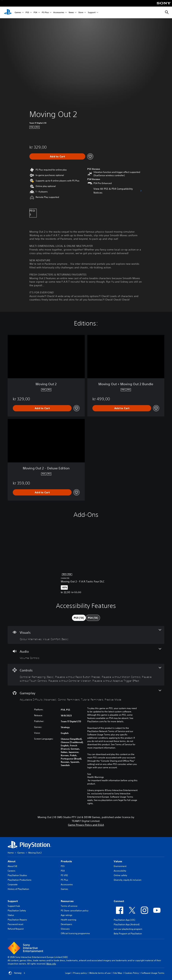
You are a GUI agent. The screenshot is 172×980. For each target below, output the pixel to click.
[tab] (79, 618)
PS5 (27, 13)
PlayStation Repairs (17, 920)
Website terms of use (100, 973)
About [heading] (12, 861)
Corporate (13, 884)
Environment (120, 866)
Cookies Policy (132, 973)
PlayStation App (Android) (127, 924)
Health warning (68, 920)
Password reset (15, 924)
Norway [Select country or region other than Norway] (17, 973)
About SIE (12, 866)
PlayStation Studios (17, 875)
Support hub (14, 906)
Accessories (59, 13)
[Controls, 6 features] (86, 675)
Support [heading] (13, 901)
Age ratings (67, 915)
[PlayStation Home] (8, 12)
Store (81, 13)
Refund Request (16, 929)
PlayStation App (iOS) (124, 920)
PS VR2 (64, 875)
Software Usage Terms (153, 973)
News (71, 13)
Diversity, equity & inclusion (128, 880)
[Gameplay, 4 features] (86, 696)
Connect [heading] (119, 901)
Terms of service (69, 906)
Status (11, 915)
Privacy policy (80, 973)
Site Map (118, 973)
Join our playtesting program (128, 929)
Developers (66, 924)
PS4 (35, 13)
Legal (68, 973)
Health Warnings (96, 777)
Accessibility (120, 871)
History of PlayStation (18, 889)
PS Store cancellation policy (75, 911)
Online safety (120, 875)
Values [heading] (118, 861)
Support (92, 13)
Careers (12, 871)
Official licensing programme (75, 933)
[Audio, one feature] (86, 654)
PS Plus (45, 13)
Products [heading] (66, 861)
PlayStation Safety (17, 911)
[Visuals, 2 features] (86, 635)
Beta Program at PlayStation (128, 934)
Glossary (65, 929)
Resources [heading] (67, 901)
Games (18, 13)
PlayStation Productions (20, 880)
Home (11, 853)
